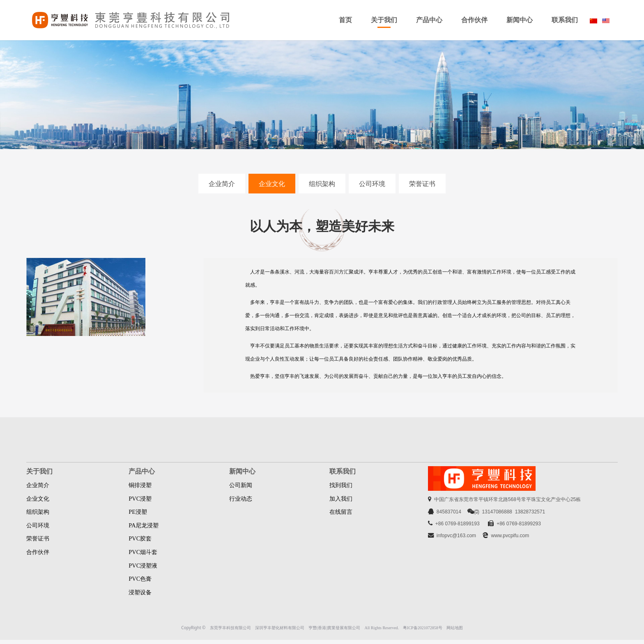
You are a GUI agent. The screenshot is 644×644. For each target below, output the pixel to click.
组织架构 (322, 184)
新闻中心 (520, 20)
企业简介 (222, 184)
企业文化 (272, 184)
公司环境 (372, 184)
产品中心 (429, 20)
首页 (345, 20)
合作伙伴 (474, 20)
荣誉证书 (422, 184)
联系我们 (565, 20)
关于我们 (384, 20)
